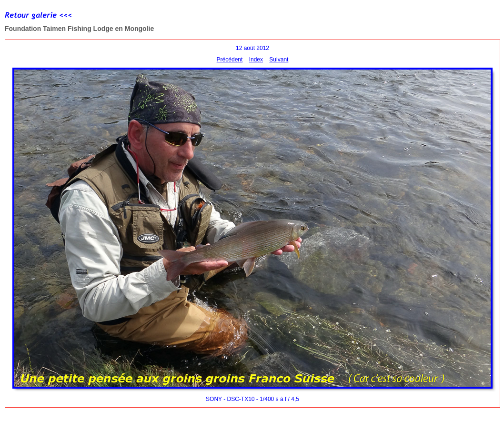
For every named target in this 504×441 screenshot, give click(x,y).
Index (256, 60)
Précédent (230, 60)
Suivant (279, 60)
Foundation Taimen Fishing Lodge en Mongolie (79, 29)
